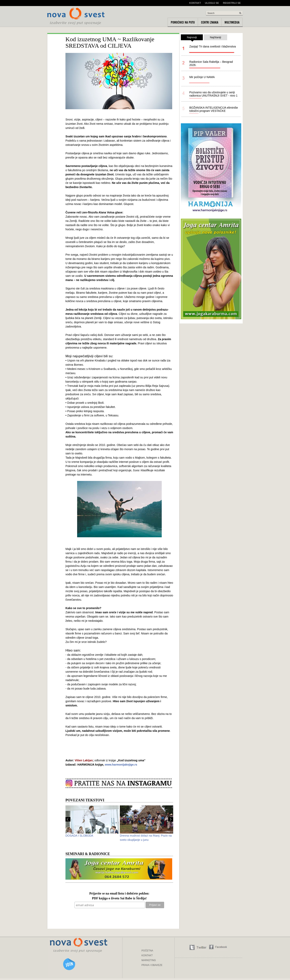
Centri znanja (210, 22)
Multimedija (232, 22)
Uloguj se (212, 3)
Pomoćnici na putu (183, 22)
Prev (68, 819)
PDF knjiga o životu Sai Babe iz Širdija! (119, 898)
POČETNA (147, 951)
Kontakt (195, 3)
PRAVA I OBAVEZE (152, 965)
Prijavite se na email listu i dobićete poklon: (119, 894)
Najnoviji (192, 38)
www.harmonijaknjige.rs (121, 765)
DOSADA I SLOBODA (79, 836)
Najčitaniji (215, 37)
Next (171, 819)
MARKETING (149, 960)
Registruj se (232, 3)
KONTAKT (147, 955)
